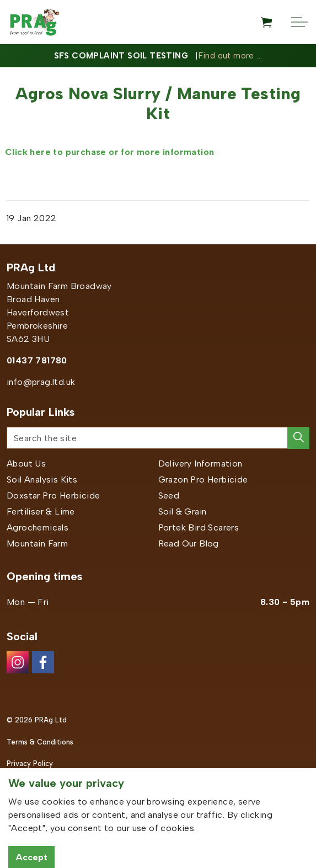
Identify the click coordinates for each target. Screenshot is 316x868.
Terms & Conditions (40, 742)
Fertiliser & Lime (41, 511)
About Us (26, 464)
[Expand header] (299, 22)
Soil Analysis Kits (42, 479)
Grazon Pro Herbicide (203, 479)
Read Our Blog (189, 543)
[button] (298, 438)
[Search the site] (158, 438)
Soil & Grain (183, 511)
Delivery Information (200, 464)
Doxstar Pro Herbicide (53, 495)
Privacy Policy (30, 763)
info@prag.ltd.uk (41, 382)
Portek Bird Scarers (199, 527)
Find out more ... (231, 56)
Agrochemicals (38, 527)
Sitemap (21, 786)
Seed (169, 495)
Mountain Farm (37, 543)
